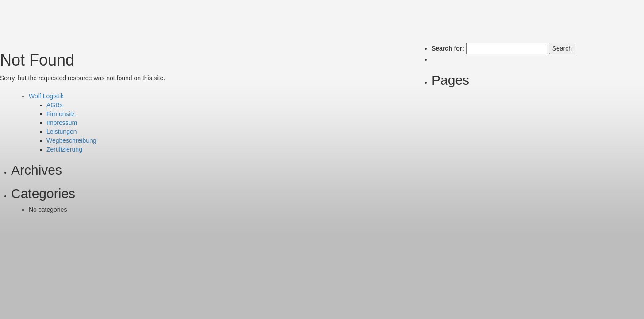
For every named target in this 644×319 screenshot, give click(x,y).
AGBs (55, 105)
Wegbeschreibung (71, 140)
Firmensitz (61, 114)
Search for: (448, 48)
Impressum (62, 123)
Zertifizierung (64, 149)
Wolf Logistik (46, 96)
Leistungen (62, 132)
